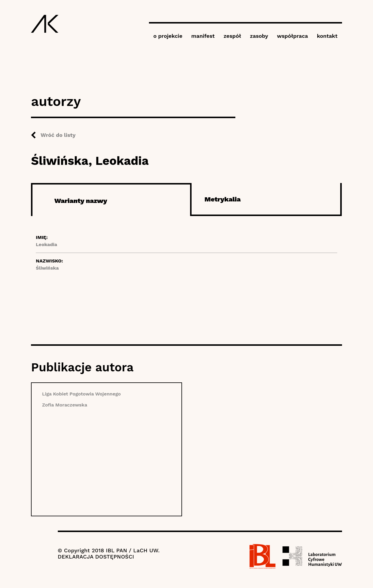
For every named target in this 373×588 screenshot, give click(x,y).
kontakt (327, 36)
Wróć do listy (58, 135)
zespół (232, 36)
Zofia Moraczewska (65, 405)
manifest (203, 36)
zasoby (259, 36)
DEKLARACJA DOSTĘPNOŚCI (96, 557)
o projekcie (168, 36)
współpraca (293, 36)
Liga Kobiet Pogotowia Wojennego (81, 394)
